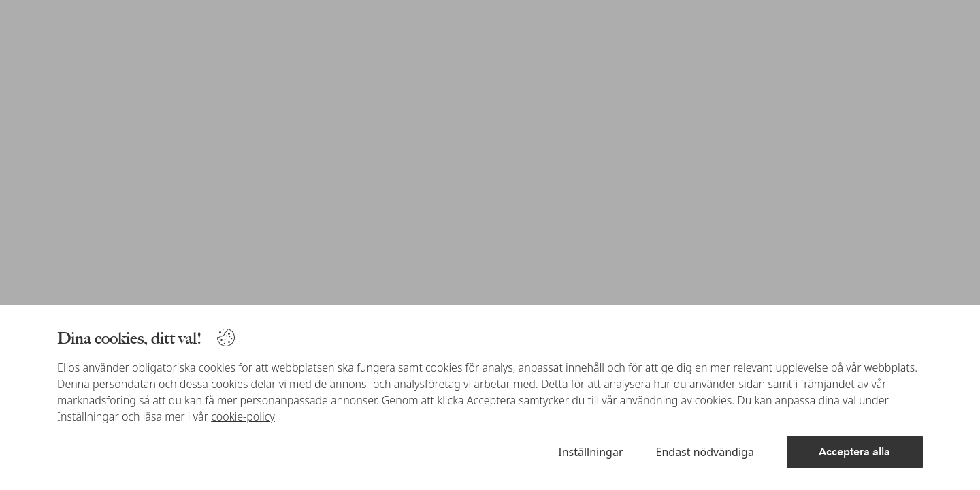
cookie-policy (243, 416)
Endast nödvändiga (705, 452)
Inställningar (590, 452)
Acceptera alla (854, 452)
